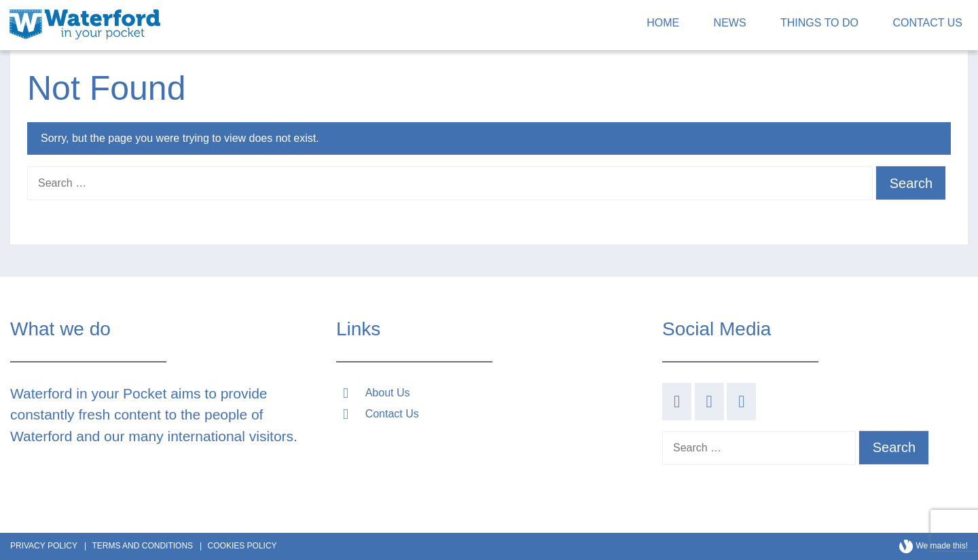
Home (663, 23)
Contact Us (927, 23)
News (730, 23)
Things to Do (819, 23)
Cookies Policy (242, 546)
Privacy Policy (44, 546)
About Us (388, 393)
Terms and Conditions (142, 546)
